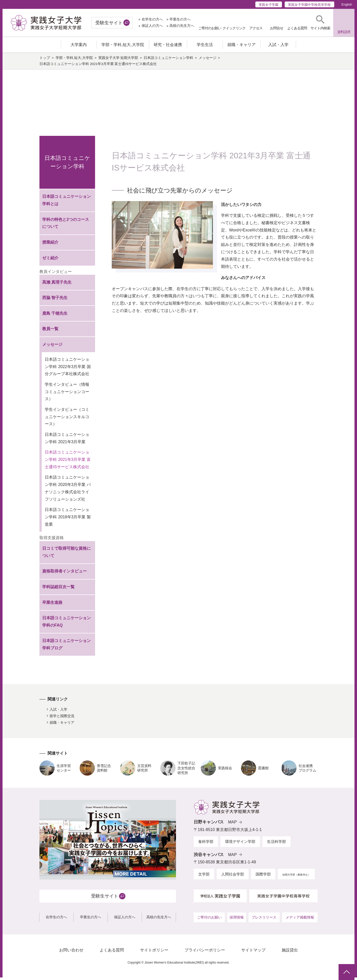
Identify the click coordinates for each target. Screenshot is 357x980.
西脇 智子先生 (55, 300)
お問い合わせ (71, 953)
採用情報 (237, 920)
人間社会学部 (233, 877)
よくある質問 (112, 953)
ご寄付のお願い (209, 920)
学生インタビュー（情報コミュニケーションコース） (67, 394)
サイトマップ (253, 953)
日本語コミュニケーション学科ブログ (66, 647)
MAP (232, 825)
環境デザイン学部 (240, 844)
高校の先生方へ (182, 26)
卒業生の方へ (180, 19)
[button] (320, 23)
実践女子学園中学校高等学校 (309, 5)
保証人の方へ (152, 26)
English (347, 4)
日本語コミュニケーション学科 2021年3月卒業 (67, 441)
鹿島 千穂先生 (55, 316)
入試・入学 (58, 712)
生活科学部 (276, 844)
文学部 (204, 877)
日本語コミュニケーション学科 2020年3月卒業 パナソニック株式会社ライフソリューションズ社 (68, 491)
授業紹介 (50, 245)
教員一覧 (50, 331)
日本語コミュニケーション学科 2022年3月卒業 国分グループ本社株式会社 (68, 369)
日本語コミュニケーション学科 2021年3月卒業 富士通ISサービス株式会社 (68, 462)
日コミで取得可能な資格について (66, 555)
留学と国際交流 (62, 718)
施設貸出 (290, 953)
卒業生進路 (52, 605)
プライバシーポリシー (205, 953)
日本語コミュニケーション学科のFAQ (66, 624)
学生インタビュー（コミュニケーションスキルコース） (67, 419)
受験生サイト (109, 23)
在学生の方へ (152, 19)
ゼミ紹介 (50, 260)
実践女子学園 (269, 5)
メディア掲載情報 (300, 920)
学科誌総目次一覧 (58, 589)
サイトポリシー (154, 953)
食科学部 (206, 844)
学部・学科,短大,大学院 (74, 60)
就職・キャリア (62, 725)
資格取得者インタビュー (64, 574)
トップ (45, 60)
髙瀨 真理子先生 (57, 284)
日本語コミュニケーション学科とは (66, 203)
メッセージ (208, 60)
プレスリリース (264, 920)
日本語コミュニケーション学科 (168, 60)
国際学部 (263, 877)
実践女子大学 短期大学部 (118, 60)
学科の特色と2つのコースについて (66, 225)
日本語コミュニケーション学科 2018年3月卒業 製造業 (68, 519)
